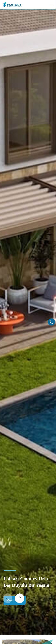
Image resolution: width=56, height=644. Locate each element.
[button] (20, 598)
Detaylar (15, 600)
